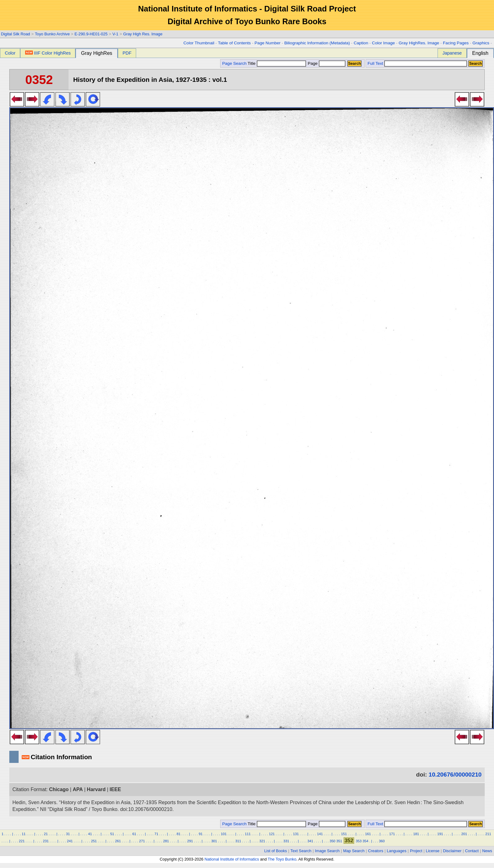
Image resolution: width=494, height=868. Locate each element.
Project (416, 851)
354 (365, 841)
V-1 (115, 34)
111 (248, 834)
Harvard (96, 789)
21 (46, 834)
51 (112, 834)
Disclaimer (452, 851)
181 (416, 834)
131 (296, 834)
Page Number (268, 43)
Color (10, 53)
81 (178, 834)
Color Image (383, 43)
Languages (396, 851)
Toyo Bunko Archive (52, 34)
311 (238, 841)
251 (94, 841)
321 (262, 841)
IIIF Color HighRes (48, 53)
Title (277, 63)
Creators (376, 851)
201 (464, 834)
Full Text (375, 63)
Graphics (481, 43)
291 (190, 841)
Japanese (452, 53)
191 (440, 834)
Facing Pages (456, 43)
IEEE (115, 789)
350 (333, 841)
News (487, 851)
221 (22, 841)
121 (272, 834)
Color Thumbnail (199, 43)
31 (68, 834)
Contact (472, 851)
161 (368, 834)
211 (488, 834)
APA (78, 789)
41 (90, 834)
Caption (361, 43)
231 (46, 841)
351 (339, 841)
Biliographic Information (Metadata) (317, 43)
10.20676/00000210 (455, 775)
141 (320, 834)
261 (118, 841)
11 (24, 834)
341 (310, 841)
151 (344, 834)
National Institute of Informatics (232, 859)
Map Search (354, 851)
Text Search (301, 851)
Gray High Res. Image (143, 34)
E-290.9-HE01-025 (91, 34)
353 (359, 841)
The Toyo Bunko (282, 859)
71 (156, 834)
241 (70, 841)
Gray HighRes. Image (419, 43)
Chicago (59, 789)
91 (201, 834)
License (433, 851)
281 (166, 841)
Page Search (234, 63)
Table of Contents (234, 43)
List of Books (276, 851)
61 (134, 834)
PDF (127, 53)
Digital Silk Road (16, 34)
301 (214, 841)
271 (142, 841)
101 (224, 834)
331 (286, 841)
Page (326, 63)
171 (392, 834)
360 (382, 841)
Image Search (327, 851)
